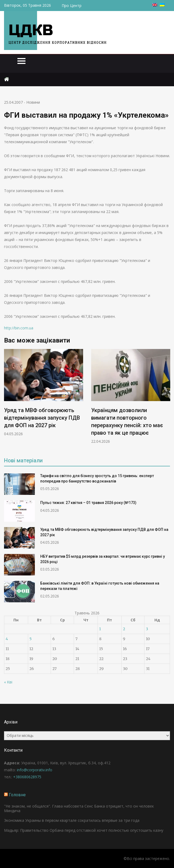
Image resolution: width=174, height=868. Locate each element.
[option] (44, 393)
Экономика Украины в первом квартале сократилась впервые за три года (72, 820)
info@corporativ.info (35, 770)
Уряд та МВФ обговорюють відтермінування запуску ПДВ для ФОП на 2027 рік (42, 418)
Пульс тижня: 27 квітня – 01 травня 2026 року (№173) (88, 503)
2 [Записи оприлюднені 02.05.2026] (124, 629)
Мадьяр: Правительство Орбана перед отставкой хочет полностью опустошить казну (84, 830)
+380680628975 (27, 777)
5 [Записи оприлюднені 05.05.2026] (31, 639)
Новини (33, 102)
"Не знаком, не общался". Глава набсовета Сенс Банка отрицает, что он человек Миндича (79, 808)
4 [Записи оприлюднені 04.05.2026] (7, 639)
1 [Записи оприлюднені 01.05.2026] (100, 629)
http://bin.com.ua (19, 328)
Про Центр (72, 6)
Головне (17, 795)
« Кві (8, 682)
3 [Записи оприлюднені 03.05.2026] (147, 629)
